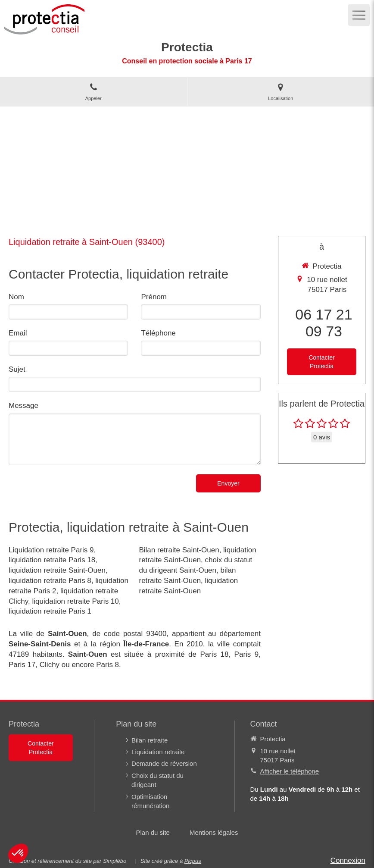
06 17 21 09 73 (324, 323)
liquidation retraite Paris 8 (50, 581)
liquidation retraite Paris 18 (52, 560)
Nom (16, 297)
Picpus (193, 861)
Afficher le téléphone (290, 771)
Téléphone (158, 333)
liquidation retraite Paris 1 (50, 611)
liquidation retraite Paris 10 (75, 601)
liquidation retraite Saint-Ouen (57, 570)
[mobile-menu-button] (359, 15)
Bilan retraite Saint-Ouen (179, 550)
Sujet (17, 369)
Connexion (348, 860)
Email (18, 333)
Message (23, 406)
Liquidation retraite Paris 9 (51, 550)
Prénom (154, 297)
